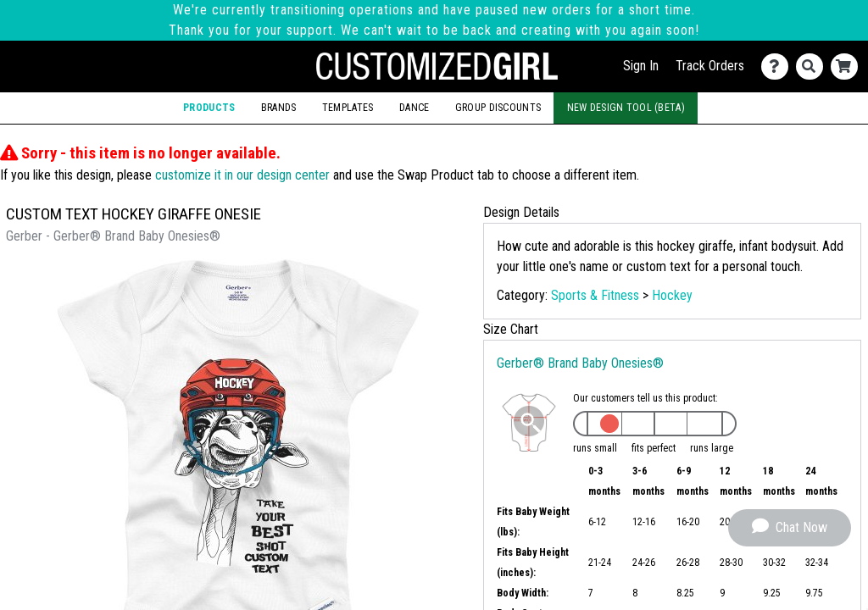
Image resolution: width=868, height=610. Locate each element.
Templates (348, 108)
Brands (279, 108)
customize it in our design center (242, 175)
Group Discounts (498, 108)
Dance (414, 108)
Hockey (672, 295)
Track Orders (710, 66)
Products (209, 108)
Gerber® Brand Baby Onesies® (580, 363)
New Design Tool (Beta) (626, 108)
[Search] (813, 67)
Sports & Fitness (595, 295)
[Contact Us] (779, 67)
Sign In (641, 66)
